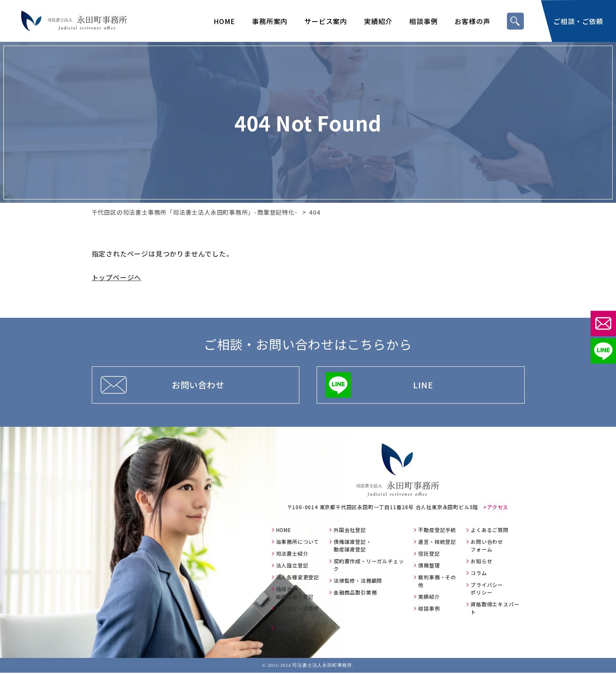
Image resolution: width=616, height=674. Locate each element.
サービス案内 (326, 21)
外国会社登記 (350, 531)
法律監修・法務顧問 (358, 582)
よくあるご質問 (490, 531)
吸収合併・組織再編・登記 (295, 594)
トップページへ (117, 277)
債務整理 (429, 566)
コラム (479, 574)
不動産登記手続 (437, 531)
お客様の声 (472, 21)
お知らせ (481, 562)
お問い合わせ (198, 385)
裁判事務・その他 (437, 582)
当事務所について (298, 543)
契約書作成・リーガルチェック (369, 566)
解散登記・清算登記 (298, 613)
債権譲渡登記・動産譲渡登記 (353, 547)
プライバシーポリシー (487, 590)
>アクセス (496, 508)
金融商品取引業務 (355, 594)
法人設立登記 (292, 566)
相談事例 (423, 21)
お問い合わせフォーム (487, 547)
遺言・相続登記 (437, 543)
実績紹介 (378, 21)
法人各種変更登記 (298, 578)
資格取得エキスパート (495, 609)
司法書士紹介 (292, 555)
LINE (423, 385)
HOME (224, 21)
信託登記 (429, 555)
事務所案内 (270, 21)
